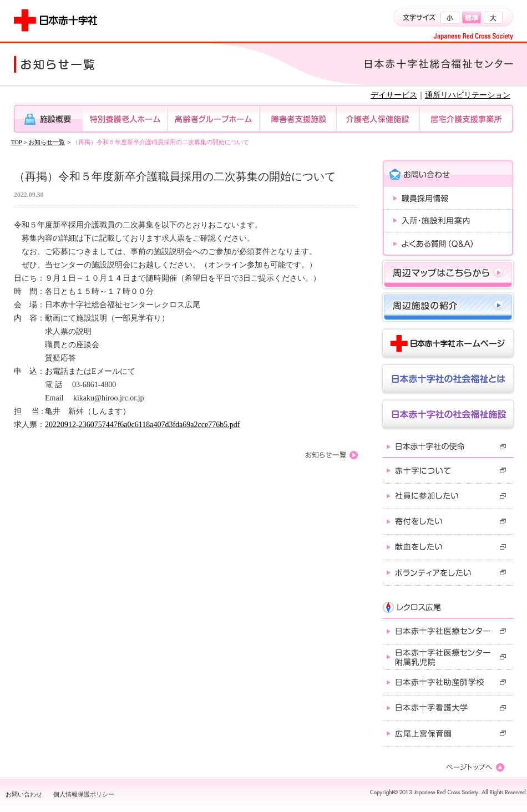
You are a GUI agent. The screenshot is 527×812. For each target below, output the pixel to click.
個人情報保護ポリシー (84, 795)
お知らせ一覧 (47, 142)
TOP (17, 142)
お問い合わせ (24, 795)
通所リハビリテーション (468, 95)
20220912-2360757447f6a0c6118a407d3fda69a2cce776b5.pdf (142, 425)
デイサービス (394, 95)
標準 (472, 18)
